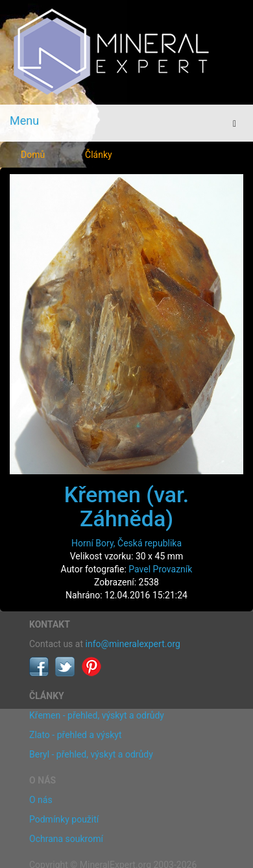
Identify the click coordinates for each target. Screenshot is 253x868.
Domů (33, 155)
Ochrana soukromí (66, 839)
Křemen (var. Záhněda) (126, 506)
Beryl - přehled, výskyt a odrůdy (91, 754)
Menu (24, 121)
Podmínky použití (64, 819)
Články (99, 155)
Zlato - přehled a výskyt (75, 735)
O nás (41, 800)
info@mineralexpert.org (133, 644)
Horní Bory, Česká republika (126, 543)
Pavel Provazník (160, 569)
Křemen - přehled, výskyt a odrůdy (97, 715)
